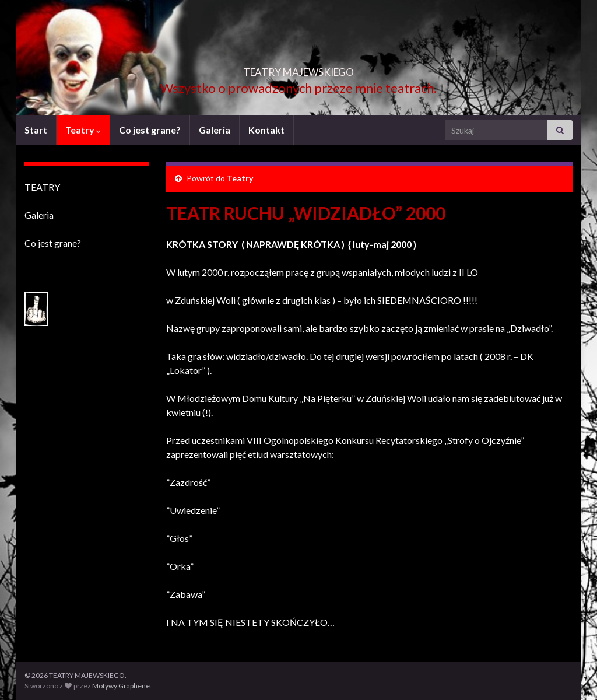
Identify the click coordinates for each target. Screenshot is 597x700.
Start (36, 130)
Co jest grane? (150, 130)
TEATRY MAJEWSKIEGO (298, 69)
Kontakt (266, 130)
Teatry (83, 130)
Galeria (215, 130)
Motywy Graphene (121, 686)
